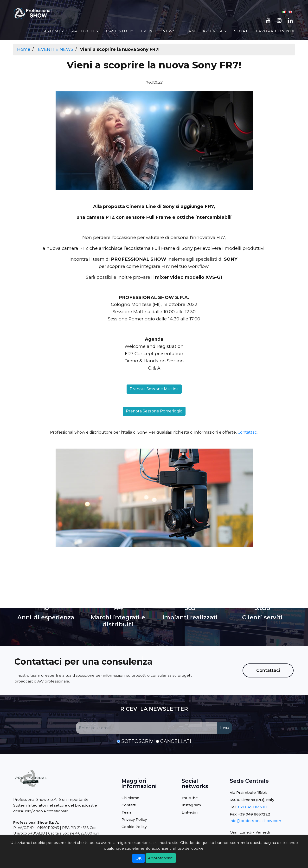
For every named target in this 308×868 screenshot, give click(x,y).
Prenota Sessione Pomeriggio (154, 411)
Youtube (190, 798)
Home (24, 49)
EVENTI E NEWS (158, 31)
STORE (241, 31)
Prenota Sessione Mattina (154, 389)
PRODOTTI (83, 31)
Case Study (120, 31)
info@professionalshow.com (255, 821)
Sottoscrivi (138, 741)
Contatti (129, 805)
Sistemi (51, 31)
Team (189, 31)
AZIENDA (213, 31)
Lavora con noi (275, 31)
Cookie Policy (134, 827)
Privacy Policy (134, 819)
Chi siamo (130, 798)
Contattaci (247, 432)
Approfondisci (161, 858)
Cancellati (176, 741)
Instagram (191, 805)
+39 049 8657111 (252, 807)
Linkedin (190, 812)
